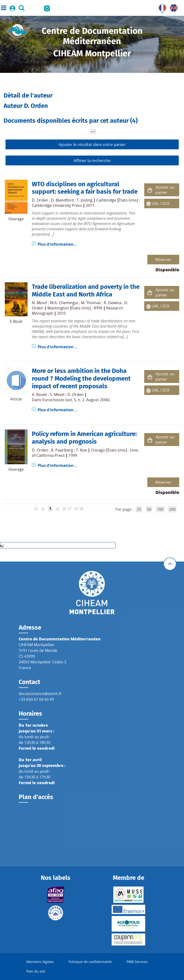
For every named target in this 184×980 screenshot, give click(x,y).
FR (161, 7)
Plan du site (36, 971)
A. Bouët (39, 394)
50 (149, 509)
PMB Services (137, 962)
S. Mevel (57, 394)
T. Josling (85, 200)
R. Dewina (113, 303)
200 (172, 509)
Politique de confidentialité (90, 962)
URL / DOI (161, 203)
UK (172, 7)
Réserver (163, 260)
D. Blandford (62, 200)
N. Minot (40, 303)
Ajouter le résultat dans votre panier (92, 144)
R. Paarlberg (62, 450)
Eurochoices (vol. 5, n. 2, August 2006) (76, 400)
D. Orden (40, 200)
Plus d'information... (57, 244)
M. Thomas (91, 303)
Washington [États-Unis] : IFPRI (75, 308)
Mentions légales (40, 962)
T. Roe (81, 450)
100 (160, 509)
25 (139, 509)
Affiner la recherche (92, 160)
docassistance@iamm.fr (40, 694)
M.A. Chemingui (64, 303)
